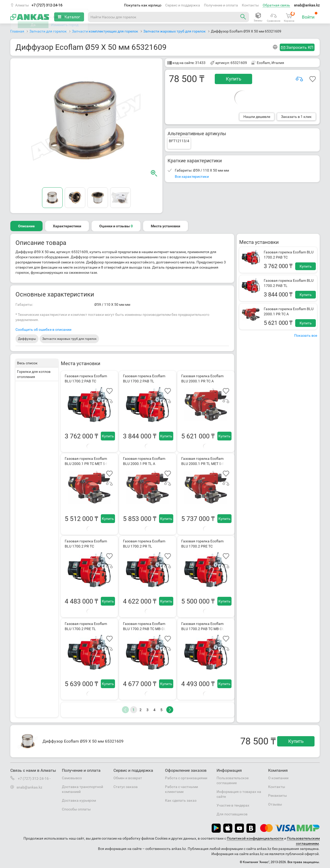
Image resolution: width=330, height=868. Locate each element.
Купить (234, 79)
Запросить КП (300, 47)
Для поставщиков (232, 814)
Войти (310, 16)
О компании (278, 778)
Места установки (166, 226)
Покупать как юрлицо (143, 5)
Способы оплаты (76, 809)
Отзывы (275, 804)
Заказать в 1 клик (296, 117)
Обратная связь (276, 5)
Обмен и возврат (128, 778)
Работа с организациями (186, 778)
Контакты (250, 5)
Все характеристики (192, 176)
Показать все (306, 335)
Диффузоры (27, 339)
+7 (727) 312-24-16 (47, 5)
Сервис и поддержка (183, 5)
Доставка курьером (79, 800)
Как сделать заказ (181, 800)
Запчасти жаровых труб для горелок (69, 339)
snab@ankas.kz (307, 5)
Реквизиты (278, 795)
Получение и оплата (221, 5)
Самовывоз (72, 778)
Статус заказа (126, 787)
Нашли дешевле (257, 117)
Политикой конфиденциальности (255, 838)
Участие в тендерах (233, 805)
